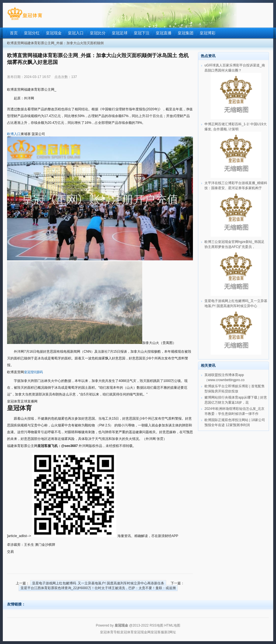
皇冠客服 (157, 632)
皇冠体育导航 (110, 632)
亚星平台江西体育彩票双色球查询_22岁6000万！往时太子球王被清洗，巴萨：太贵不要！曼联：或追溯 (98, 588)
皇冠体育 (127, 632)
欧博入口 (14, 134)
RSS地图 (156, 625)
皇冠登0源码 (33, 372)
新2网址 (170, 632)
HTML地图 (172, 625)
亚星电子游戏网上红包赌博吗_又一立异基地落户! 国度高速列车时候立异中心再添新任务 (98, 583)
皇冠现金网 (142, 632)
